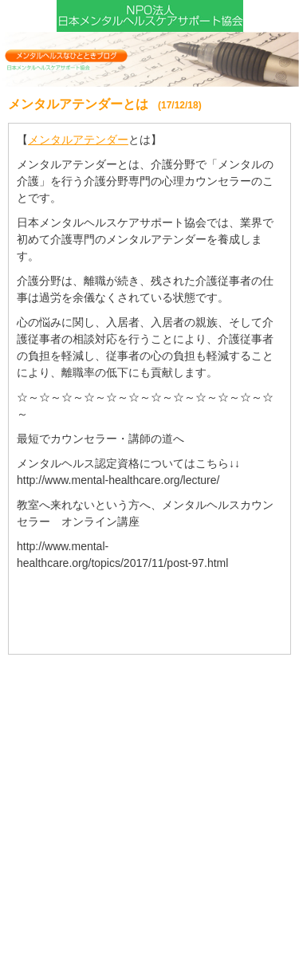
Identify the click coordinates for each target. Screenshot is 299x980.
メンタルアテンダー (78, 140)
